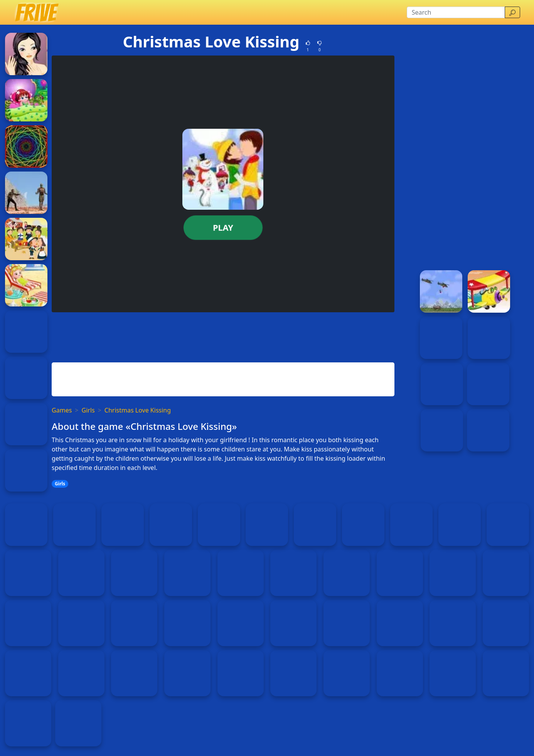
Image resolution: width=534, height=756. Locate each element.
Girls (88, 410)
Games (62, 410)
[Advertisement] (223, 336)
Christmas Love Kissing (138, 410)
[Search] (456, 12)
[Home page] (36, 12)
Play (223, 227)
